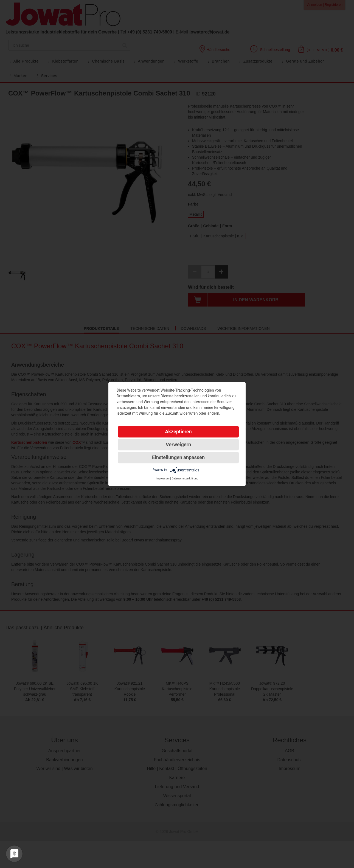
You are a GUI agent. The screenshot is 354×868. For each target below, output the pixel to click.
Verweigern (178, 444)
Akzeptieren (178, 432)
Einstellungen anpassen (178, 457)
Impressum (162, 478)
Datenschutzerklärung (185, 478)
